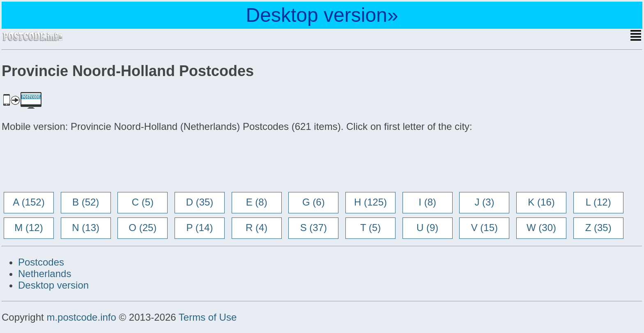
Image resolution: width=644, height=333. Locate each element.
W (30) (541, 228)
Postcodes (41, 262)
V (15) (484, 228)
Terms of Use (208, 317)
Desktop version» (322, 15)
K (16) (541, 202)
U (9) (427, 228)
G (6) (314, 202)
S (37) (314, 228)
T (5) (370, 228)
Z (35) (598, 228)
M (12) (29, 228)
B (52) (86, 202)
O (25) (143, 228)
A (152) (29, 202)
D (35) (200, 202)
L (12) (598, 202)
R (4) (256, 228)
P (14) (200, 228)
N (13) (86, 228)
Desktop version (53, 285)
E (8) (257, 202)
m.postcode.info (81, 317)
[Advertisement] (67, 163)
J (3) (484, 202)
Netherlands (45, 274)
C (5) (143, 202)
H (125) (370, 202)
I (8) (427, 202)
